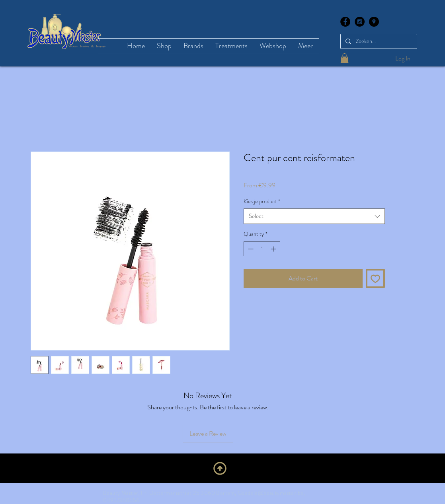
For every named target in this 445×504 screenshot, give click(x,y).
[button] (344, 58)
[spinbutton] (262, 249)
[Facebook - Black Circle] (345, 22)
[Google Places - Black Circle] (374, 22)
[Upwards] (220, 468)
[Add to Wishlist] (375, 278)
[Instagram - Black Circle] (360, 22)
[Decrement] (250, 249)
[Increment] (274, 249)
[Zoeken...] (378, 41)
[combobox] (314, 216)
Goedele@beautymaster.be (271, 493)
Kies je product (262, 201)
